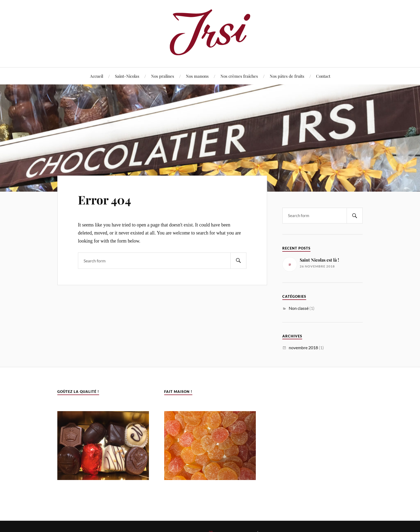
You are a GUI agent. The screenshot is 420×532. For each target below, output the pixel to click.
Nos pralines (163, 76)
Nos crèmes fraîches (239, 76)
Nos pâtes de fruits (287, 76)
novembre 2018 (303, 347)
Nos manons (197, 76)
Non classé (299, 308)
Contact (323, 76)
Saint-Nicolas (127, 76)
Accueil (97, 76)
